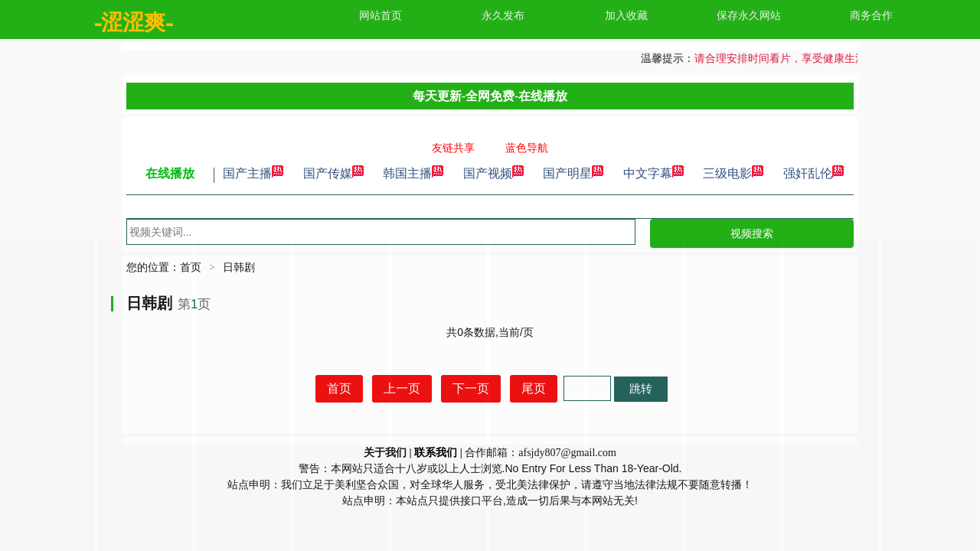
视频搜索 (752, 233)
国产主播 (253, 173)
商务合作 (871, 15)
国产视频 (494, 173)
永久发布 (503, 15)
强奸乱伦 (814, 173)
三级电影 (733, 173)
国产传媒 (334, 173)
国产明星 (573, 173)
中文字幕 (654, 173)
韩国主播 (413, 173)
